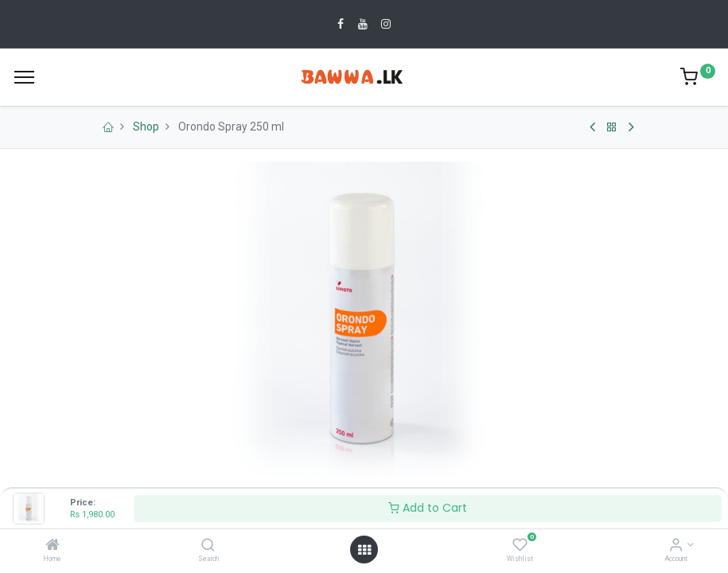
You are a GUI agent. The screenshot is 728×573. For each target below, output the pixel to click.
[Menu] (24, 77)
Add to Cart (428, 508)
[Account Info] (676, 546)
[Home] (53, 546)
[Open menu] (364, 550)
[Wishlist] (520, 546)
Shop (146, 127)
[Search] (208, 546)
